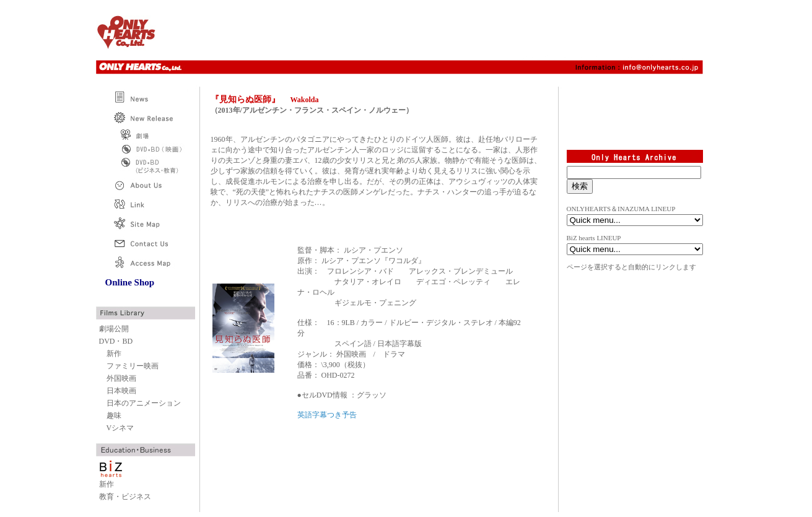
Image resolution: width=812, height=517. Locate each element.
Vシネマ (120, 428)
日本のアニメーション (144, 403)
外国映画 (121, 378)
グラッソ (372, 395)
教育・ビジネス (125, 497)
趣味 (114, 415)
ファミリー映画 (133, 366)
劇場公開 (114, 329)
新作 (114, 354)
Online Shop (130, 282)
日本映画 (121, 391)
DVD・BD (116, 341)
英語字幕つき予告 (327, 415)
